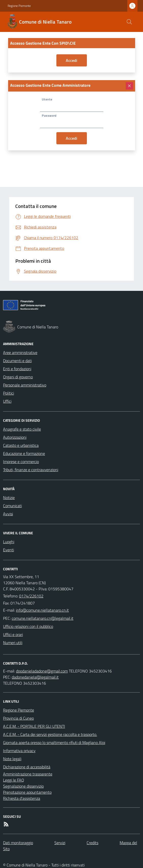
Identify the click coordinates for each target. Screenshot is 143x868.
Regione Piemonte (19, 6)
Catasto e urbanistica (21, 445)
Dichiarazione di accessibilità (27, 767)
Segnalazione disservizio (23, 786)
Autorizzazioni (15, 437)
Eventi (9, 550)
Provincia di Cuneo (18, 718)
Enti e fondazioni (17, 369)
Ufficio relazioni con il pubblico (28, 626)
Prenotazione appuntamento (27, 792)
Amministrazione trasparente (28, 774)
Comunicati (12, 506)
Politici (9, 393)
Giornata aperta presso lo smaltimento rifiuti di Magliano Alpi (54, 742)
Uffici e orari (13, 634)
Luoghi (9, 542)
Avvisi (8, 514)
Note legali (12, 759)
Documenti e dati (17, 361)
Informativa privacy (19, 751)
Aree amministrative (20, 352)
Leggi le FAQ (14, 780)
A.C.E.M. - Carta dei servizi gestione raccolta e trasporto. (50, 734)
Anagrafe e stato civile (22, 429)
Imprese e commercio (21, 462)
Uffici (7, 401)
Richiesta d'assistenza (22, 798)
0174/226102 (31, 596)
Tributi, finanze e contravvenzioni (31, 470)
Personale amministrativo (25, 385)
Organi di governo (18, 377)
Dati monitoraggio (18, 843)
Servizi (60, 843)
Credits (92, 843)
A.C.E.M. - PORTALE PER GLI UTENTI (34, 726)
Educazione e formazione (24, 453)
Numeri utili (13, 643)
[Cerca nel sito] (129, 22)
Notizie (9, 498)
